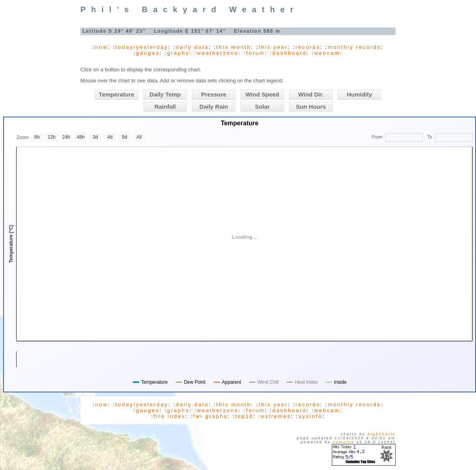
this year (273, 47)
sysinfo (311, 416)
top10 (245, 416)
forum (256, 53)
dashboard (289, 53)
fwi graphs (210, 416)
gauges (148, 53)
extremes (276, 416)
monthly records (354, 47)
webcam (327, 53)
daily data (192, 47)
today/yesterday (142, 47)
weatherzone (218, 53)
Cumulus (344, 442)
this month (234, 47)
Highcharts (382, 434)
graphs (178, 53)
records (308, 47)
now (101, 47)
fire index (170, 416)
